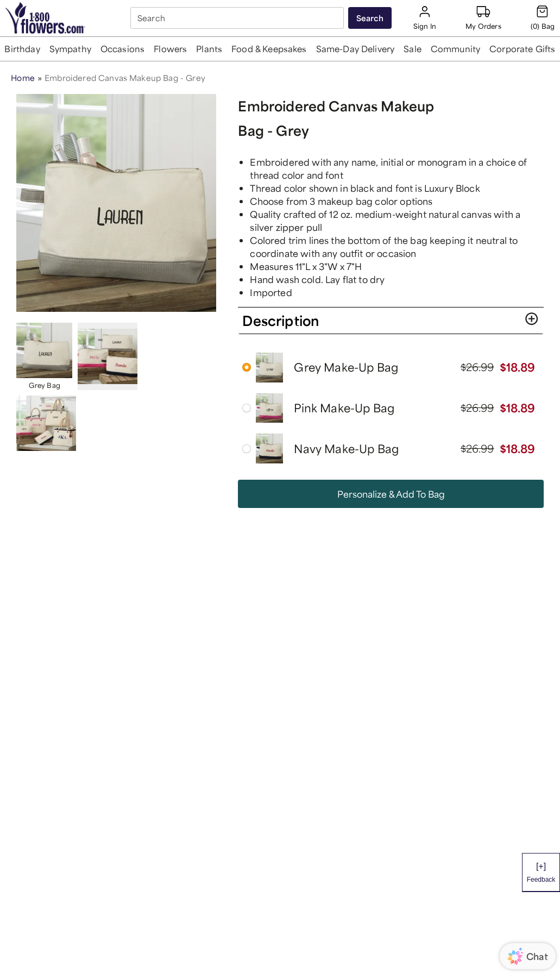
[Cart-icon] (543, 18)
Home (23, 78)
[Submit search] (370, 18)
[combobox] (238, 18)
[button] (22, 49)
